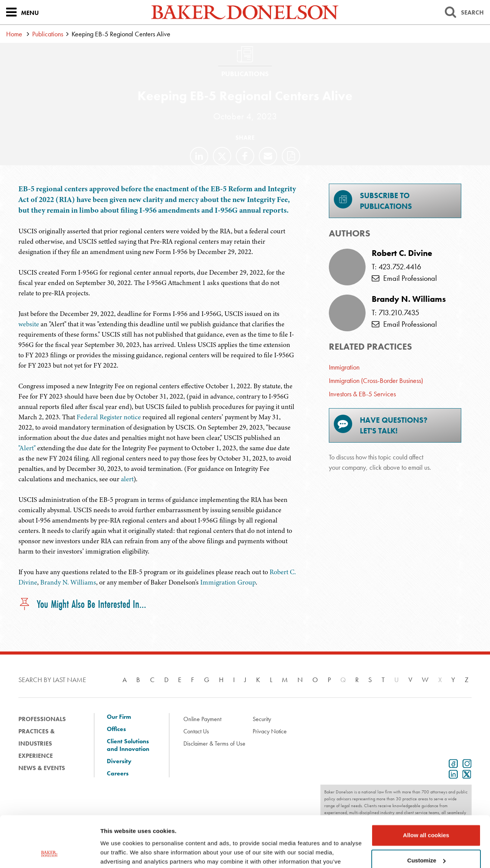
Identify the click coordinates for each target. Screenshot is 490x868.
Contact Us (196, 731)
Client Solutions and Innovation (128, 745)
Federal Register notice (109, 417)
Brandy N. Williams (68, 582)
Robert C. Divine (402, 253)
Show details (118, 853)
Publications (48, 34)
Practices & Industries (37, 737)
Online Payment (202, 719)
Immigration (344, 367)
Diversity (119, 761)
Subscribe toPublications (373, 201)
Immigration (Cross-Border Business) (376, 380)
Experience (36, 756)
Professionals (42, 719)
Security (262, 719)
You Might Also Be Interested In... (82, 605)
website (29, 324)
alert (127, 479)
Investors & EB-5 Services (362, 394)
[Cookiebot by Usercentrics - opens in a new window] (50, 853)
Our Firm (119, 717)
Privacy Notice (270, 731)
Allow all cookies (426, 787)
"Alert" (27, 448)
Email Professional (404, 278)
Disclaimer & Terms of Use (214, 743)
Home (14, 34)
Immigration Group (228, 582)
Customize (426, 812)
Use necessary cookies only (426, 838)
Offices (116, 729)
